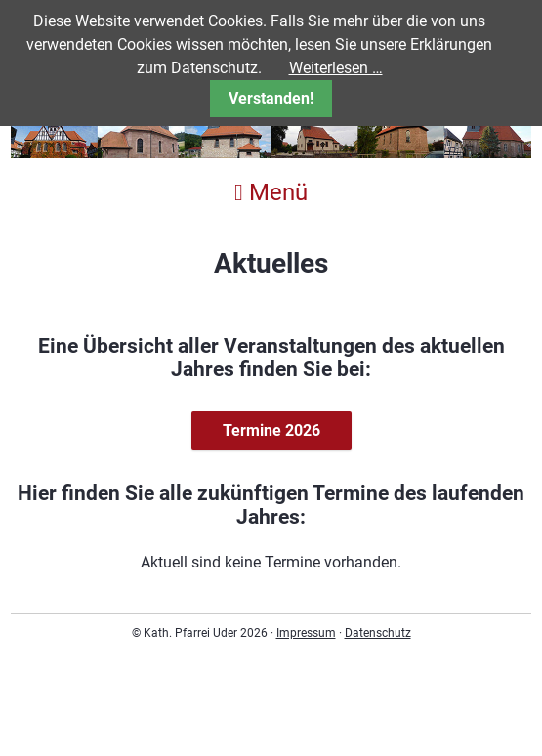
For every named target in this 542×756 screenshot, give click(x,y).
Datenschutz (378, 633)
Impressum (306, 633)
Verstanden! (271, 98)
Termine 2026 (271, 430)
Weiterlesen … (336, 68)
